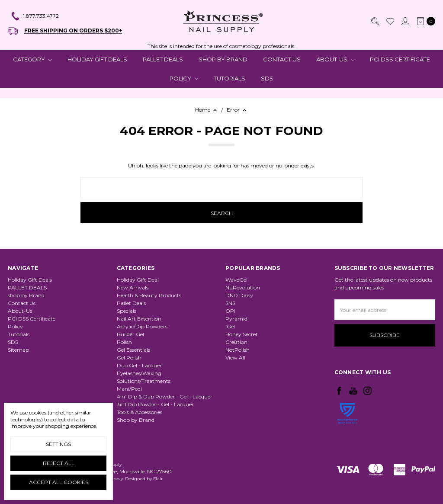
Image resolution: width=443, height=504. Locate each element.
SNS (230, 303)
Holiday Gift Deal (138, 280)
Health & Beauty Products (149, 295)
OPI (230, 311)
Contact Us (282, 59)
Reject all (59, 463)
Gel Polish (129, 358)
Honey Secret (242, 334)
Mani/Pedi (129, 389)
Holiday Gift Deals (97, 59)
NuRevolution (243, 287)
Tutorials (230, 78)
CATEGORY (32, 59)
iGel (230, 326)
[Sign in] (405, 21)
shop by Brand (223, 59)
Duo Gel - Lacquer (139, 365)
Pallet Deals (131, 303)
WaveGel (236, 280)
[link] (347, 436)
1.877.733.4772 (35, 16)
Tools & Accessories (140, 412)
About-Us (335, 59)
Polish (124, 342)
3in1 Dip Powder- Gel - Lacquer (155, 404)
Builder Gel (130, 334)
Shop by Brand (136, 420)
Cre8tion (236, 342)
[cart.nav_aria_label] (424, 21)
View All (235, 358)
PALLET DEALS (163, 59)
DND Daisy (239, 295)
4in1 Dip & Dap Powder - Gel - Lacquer (165, 396)
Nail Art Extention (139, 319)
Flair (158, 479)
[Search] (375, 21)
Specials (127, 311)
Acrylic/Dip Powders (142, 326)
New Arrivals (133, 287)
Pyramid (236, 319)
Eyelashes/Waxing (139, 373)
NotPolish (238, 350)
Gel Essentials (133, 350)
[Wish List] (390, 21)
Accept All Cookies (59, 482)
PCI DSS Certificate (400, 59)
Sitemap (18, 350)
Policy (184, 78)
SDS (267, 78)
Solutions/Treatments (144, 381)
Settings (58, 444)
